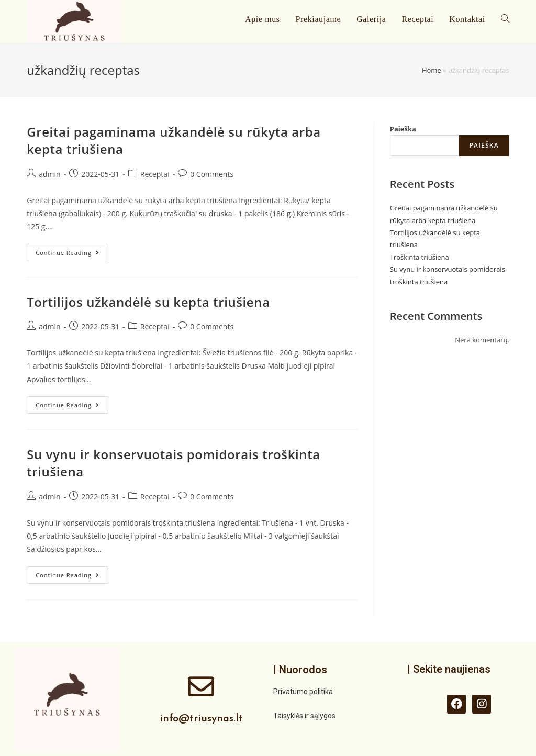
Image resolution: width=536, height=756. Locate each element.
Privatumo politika (303, 692)
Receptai (155, 174)
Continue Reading (72, 250)
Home (432, 70)
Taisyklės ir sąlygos (304, 716)
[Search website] (505, 19)
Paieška (403, 129)
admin (49, 174)
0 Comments (212, 174)
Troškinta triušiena (420, 257)
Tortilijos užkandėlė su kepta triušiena (148, 302)
